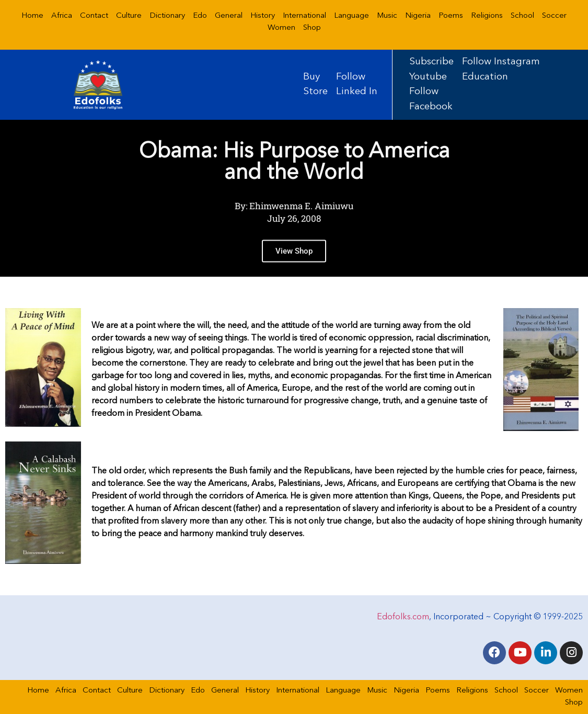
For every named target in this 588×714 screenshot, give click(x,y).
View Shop (294, 268)
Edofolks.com (403, 617)
